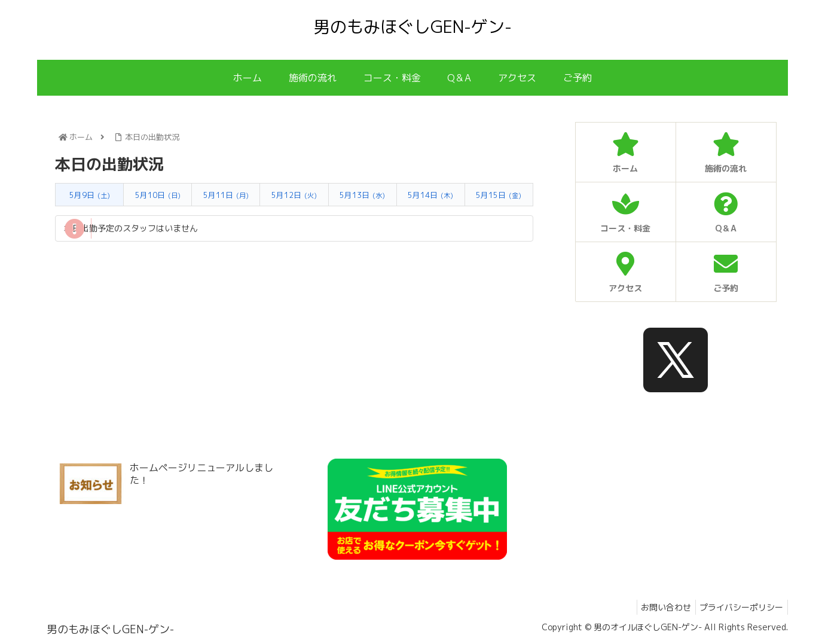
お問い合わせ (660, 607)
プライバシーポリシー (740, 607)
